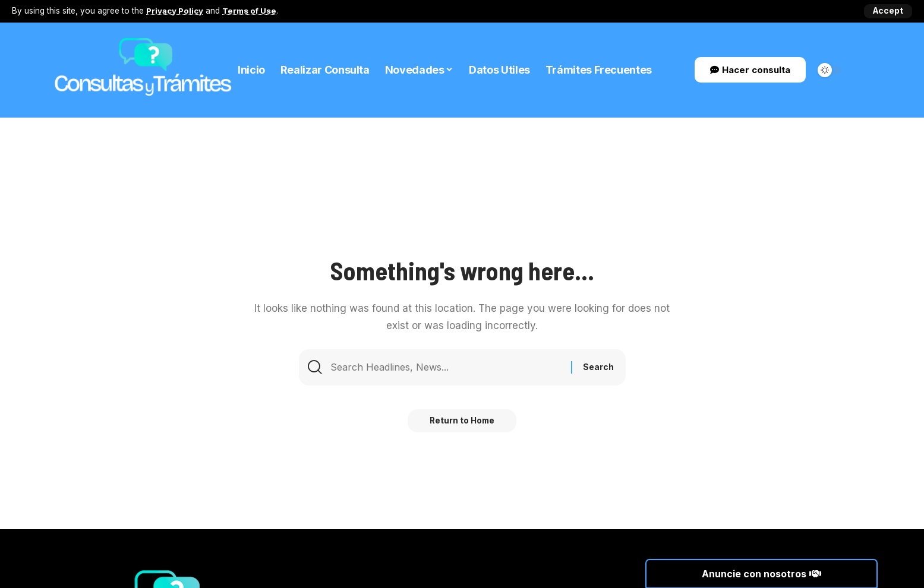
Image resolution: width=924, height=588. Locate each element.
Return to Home (462, 423)
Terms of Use (250, 11)
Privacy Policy (175, 11)
